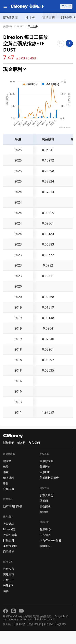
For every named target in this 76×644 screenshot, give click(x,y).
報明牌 (44, 525)
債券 (6, 604)
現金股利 (33, 26)
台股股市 (9, 582)
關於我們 (9, 456)
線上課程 (9, 491)
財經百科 (9, 554)
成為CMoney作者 (50, 554)
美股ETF (8, 599)
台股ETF (8, 593)
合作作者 (9, 502)
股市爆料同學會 (13, 519)
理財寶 (7, 474)
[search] (66, 6)
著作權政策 (35, 638)
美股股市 (9, 588)
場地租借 (45, 559)
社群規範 (49, 638)
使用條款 (21, 638)
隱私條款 (8, 638)
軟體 (6, 480)
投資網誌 (9, 537)
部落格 (21, 456)
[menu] (5, 6)
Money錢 (9, 542)
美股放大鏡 (10, 559)
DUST (20, 26)
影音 (6, 496)
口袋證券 (9, 565)
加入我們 (34, 456)
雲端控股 (45, 519)
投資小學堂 (10, 548)
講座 (6, 485)
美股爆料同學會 (49, 491)
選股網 (44, 514)
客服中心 (45, 542)
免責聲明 (62, 638)
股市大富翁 (46, 508)
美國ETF (8, 26)
